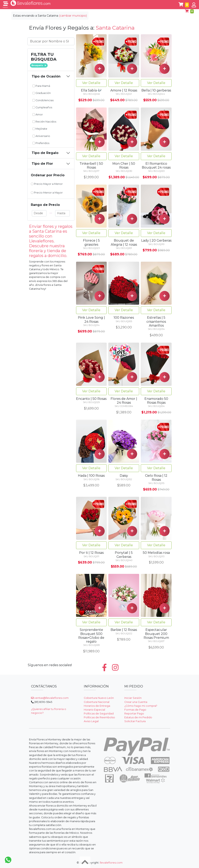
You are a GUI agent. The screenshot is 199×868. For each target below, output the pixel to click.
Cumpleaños (42, 107)
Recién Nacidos (44, 122)
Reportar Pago (134, 714)
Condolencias (43, 100)
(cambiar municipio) (73, 16)
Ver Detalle (91, 83)
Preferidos (41, 143)
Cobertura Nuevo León (99, 698)
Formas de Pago (135, 710)
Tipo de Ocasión (46, 76)
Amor (38, 115)
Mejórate (40, 129)
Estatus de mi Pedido (138, 717)
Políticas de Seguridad (99, 714)
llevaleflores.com (111, 863)
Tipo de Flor (42, 164)
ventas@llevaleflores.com (50, 698)
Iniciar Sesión (133, 698)
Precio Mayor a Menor (47, 184)
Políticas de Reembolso (99, 717)
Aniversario (41, 136)
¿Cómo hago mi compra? (141, 706)
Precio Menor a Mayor (47, 193)
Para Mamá (41, 86)
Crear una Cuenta (136, 702)
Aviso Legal (91, 721)
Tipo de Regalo (45, 153)
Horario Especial (94, 710)
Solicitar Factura (135, 721)
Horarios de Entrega (97, 706)
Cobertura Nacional (97, 702)
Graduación (42, 93)
